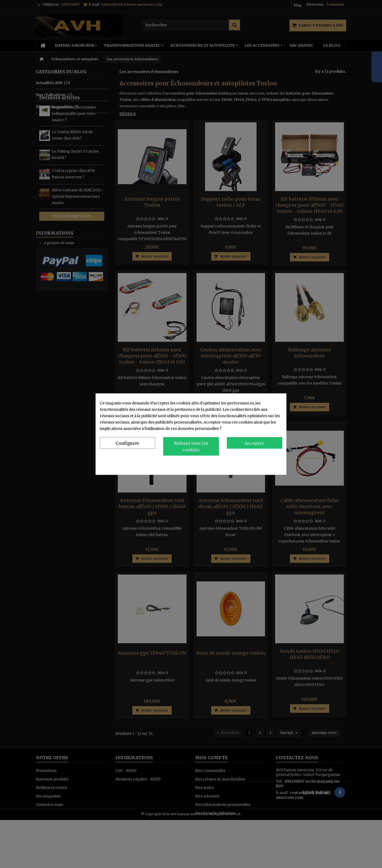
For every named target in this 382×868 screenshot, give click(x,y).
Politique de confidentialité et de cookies (245, 463)
